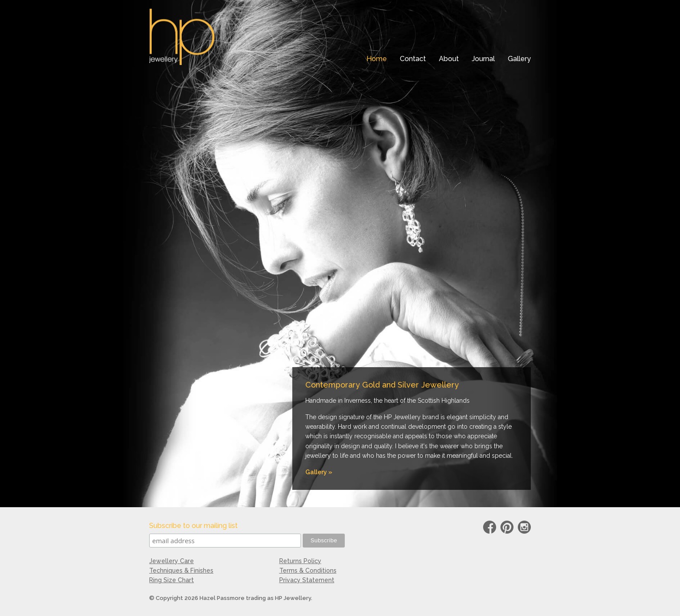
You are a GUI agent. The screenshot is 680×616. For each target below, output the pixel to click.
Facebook (490, 529)
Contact (413, 59)
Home (377, 59)
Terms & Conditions (308, 570)
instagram (524, 529)
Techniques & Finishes (181, 570)
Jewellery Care (172, 561)
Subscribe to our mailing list (193, 526)
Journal (483, 59)
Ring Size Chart (172, 580)
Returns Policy (300, 561)
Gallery (519, 59)
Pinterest (507, 529)
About (449, 59)
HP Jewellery (182, 37)
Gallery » (319, 472)
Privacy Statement (307, 580)
